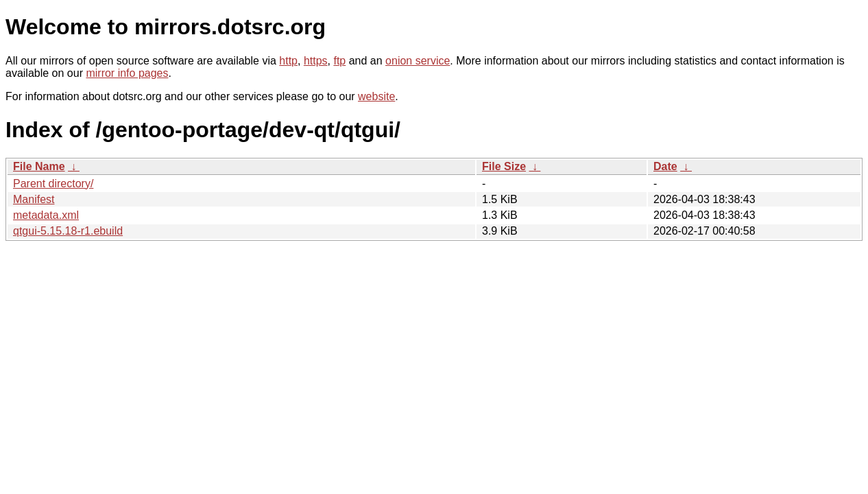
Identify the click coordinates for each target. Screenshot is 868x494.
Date (665, 166)
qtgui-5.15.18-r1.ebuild (68, 231)
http (288, 61)
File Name (39, 166)
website (376, 96)
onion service (418, 61)
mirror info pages (127, 73)
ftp (339, 61)
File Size (504, 166)
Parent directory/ (53, 184)
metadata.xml (46, 215)
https (316, 61)
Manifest (34, 199)
